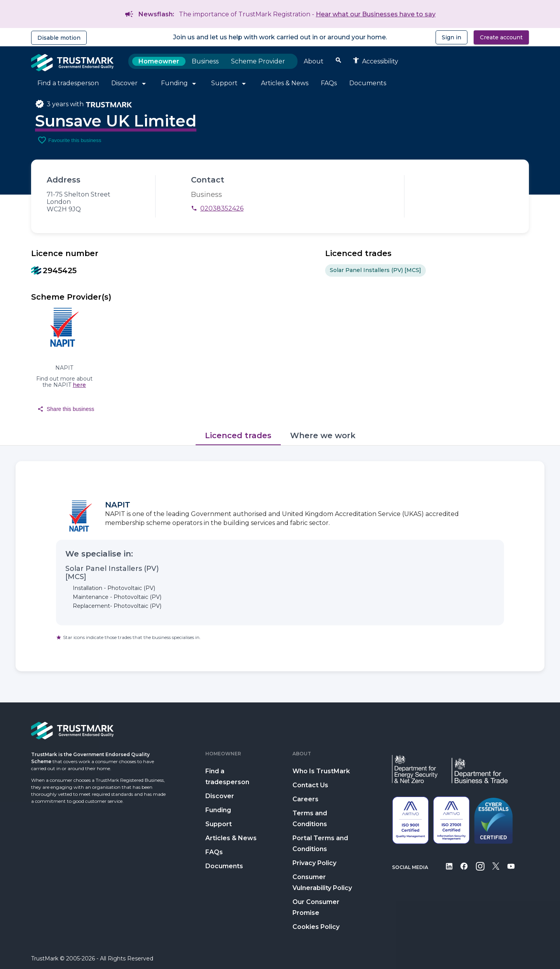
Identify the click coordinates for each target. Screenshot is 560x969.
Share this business (66, 409)
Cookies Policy (316, 927)
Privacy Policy (314, 863)
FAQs (214, 852)
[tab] (238, 436)
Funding (218, 810)
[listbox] (427, 270)
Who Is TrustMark (321, 771)
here (79, 385)
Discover (220, 796)
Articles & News (231, 838)
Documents (224, 866)
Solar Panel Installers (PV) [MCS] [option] (375, 270)
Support (219, 824)
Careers (305, 799)
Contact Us (310, 785)
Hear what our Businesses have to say (376, 14)
